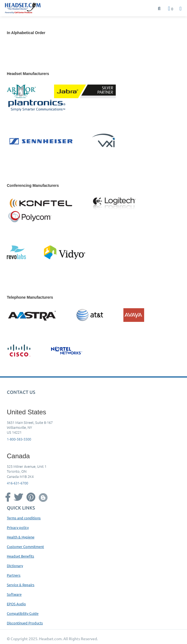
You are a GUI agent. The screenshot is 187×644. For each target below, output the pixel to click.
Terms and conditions (24, 518)
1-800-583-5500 (19, 439)
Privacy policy (18, 527)
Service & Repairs (21, 585)
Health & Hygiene (21, 537)
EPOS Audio (16, 604)
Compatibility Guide (23, 613)
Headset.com (50, 639)
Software (14, 594)
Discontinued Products (25, 623)
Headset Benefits (20, 556)
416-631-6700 (17, 483)
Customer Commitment (25, 546)
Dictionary (15, 566)
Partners (14, 575)
